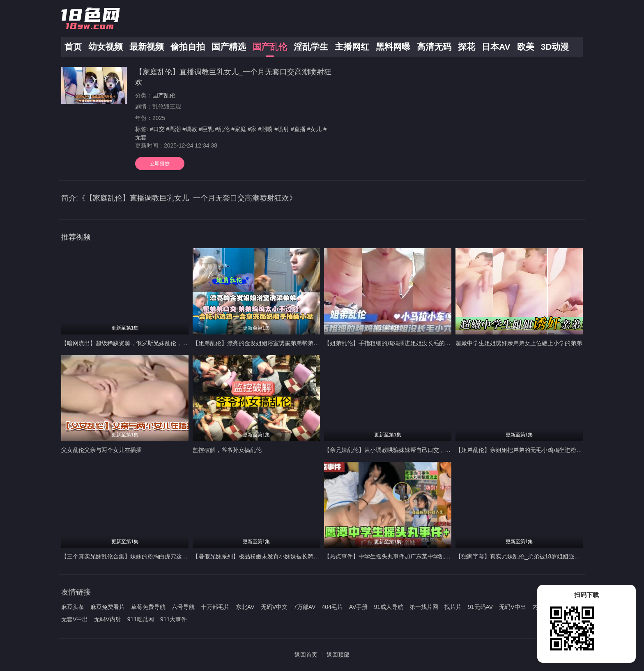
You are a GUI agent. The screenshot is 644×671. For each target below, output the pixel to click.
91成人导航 (389, 607)
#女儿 (315, 129)
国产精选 (229, 47)
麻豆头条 (73, 607)
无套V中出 (75, 619)
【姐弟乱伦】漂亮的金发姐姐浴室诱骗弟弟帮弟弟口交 (262, 343)
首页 (73, 47)
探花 (467, 47)
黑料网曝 (393, 47)
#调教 (190, 129)
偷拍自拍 (188, 47)
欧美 (526, 47)
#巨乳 (206, 129)
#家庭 (239, 129)
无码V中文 (274, 607)
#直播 (298, 129)
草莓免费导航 (148, 607)
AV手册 (359, 607)
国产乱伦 (270, 47)
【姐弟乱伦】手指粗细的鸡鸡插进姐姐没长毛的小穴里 (393, 343)
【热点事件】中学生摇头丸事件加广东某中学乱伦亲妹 (393, 556)
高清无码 (434, 47)
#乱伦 (223, 129)
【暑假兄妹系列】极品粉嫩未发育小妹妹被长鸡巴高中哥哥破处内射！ (282, 556)
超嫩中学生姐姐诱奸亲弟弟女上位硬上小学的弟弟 (519, 343)
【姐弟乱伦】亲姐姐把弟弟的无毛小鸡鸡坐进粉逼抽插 (524, 450)
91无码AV (480, 607)
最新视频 (147, 47)
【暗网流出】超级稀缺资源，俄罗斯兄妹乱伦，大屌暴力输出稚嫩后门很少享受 (162, 343)
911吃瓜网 (141, 619)
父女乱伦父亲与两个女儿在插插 (101, 450)
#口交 (157, 129)
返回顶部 (338, 655)
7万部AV (305, 607)
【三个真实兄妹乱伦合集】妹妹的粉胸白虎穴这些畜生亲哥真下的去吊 (150, 556)
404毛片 (332, 607)
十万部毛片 (215, 607)
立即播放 (160, 164)
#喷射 (282, 129)
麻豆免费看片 (108, 607)
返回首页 (306, 655)
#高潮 (173, 129)
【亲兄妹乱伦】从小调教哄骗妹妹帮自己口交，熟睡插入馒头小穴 (407, 450)
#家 (252, 129)
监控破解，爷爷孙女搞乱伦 (227, 450)
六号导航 (183, 607)
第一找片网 (424, 607)
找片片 (453, 607)
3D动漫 (555, 47)
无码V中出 (512, 607)
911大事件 (174, 619)
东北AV (245, 607)
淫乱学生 (311, 47)
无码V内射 (107, 619)
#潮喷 (266, 129)
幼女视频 (106, 47)
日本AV (496, 47)
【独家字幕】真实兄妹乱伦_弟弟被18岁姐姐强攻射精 (523, 556)
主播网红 (352, 47)
